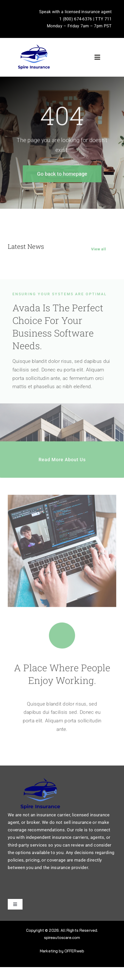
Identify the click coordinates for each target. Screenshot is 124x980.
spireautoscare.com (62, 938)
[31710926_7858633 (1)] (34, 46)
